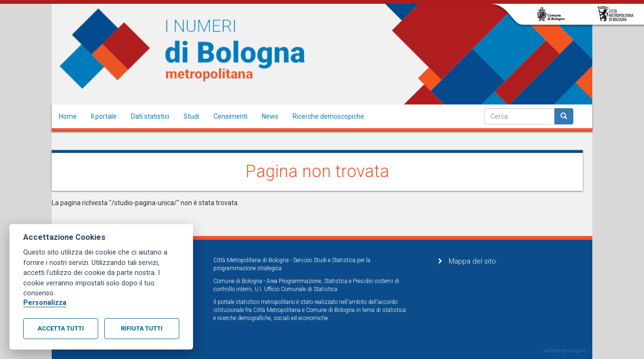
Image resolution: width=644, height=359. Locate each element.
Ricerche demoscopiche (328, 116)
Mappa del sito (472, 261)
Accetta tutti (61, 328)
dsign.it (577, 351)
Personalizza (45, 303)
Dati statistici (150, 116)
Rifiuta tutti (142, 328)
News (270, 116)
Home (68, 116)
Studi (191, 116)
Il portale (104, 116)
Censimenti (230, 116)
